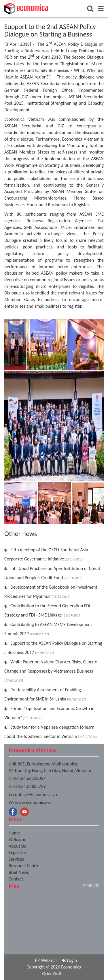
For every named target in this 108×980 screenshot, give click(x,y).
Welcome (17, 840)
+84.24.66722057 (29, 778)
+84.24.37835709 (29, 786)
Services (16, 859)
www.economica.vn (33, 802)
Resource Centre (24, 866)
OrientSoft (52, 974)
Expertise (17, 852)
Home (14, 833)
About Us (17, 846)
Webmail (47, 960)
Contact (16, 879)
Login (69, 960)
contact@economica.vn (35, 794)
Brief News (19, 872)
